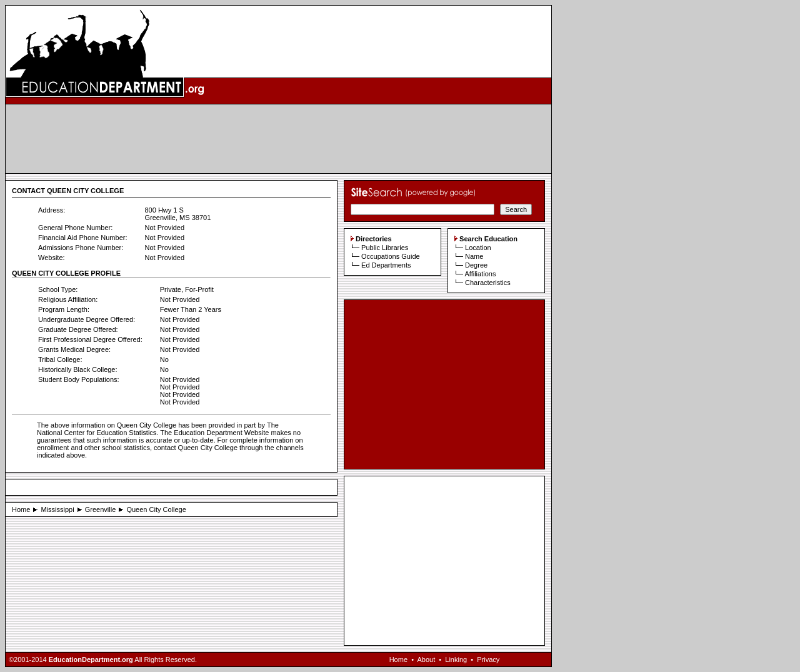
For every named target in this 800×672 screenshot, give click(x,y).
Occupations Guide (391, 256)
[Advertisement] (279, 139)
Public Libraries (385, 248)
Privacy (488, 659)
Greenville (101, 509)
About (426, 659)
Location (478, 248)
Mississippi (57, 509)
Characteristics (488, 283)
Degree (476, 265)
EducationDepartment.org (91, 659)
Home (21, 509)
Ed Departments (386, 265)
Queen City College (156, 509)
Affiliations (480, 274)
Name (474, 256)
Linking (456, 659)
